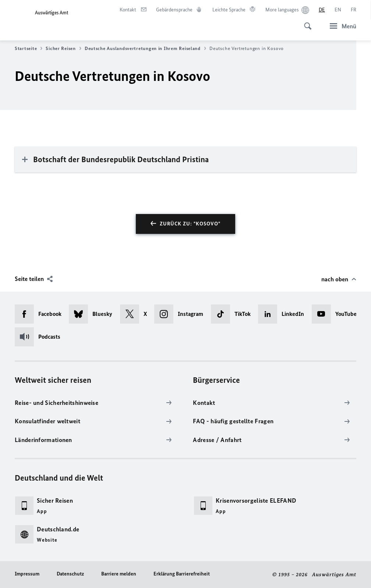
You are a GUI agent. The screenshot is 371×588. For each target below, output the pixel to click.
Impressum (27, 574)
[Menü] (341, 26)
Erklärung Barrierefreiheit (182, 574)
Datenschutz (70, 574)
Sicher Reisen (63, 49)
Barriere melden (119, 574)
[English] (338, 10)
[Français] (354, 10)
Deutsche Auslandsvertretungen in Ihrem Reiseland (145, 49)
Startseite (29, 49)
